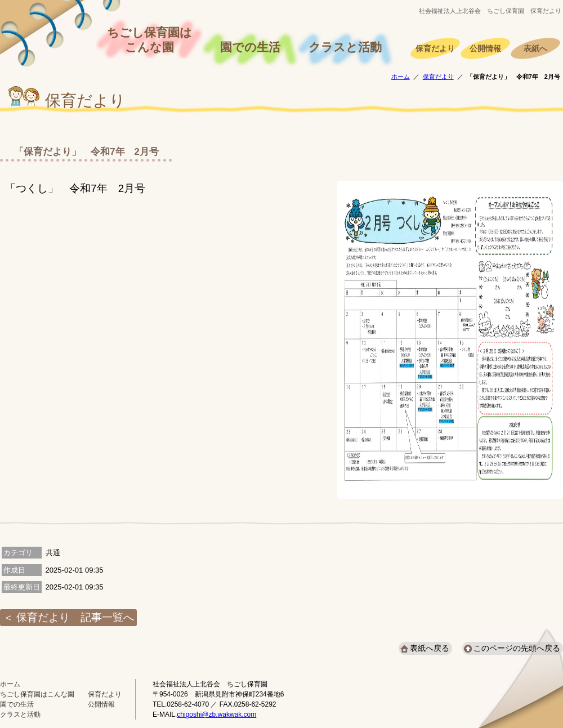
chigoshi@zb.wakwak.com (216, 714)
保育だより (435, 49)
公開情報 (485, 49)
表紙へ (535, 49)
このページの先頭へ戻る (517, 648)
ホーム (401, 77)
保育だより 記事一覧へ (75, 617)
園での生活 (250, 47)
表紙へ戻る (430, 648)
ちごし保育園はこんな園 (149, 40)
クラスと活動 (345, 47)
